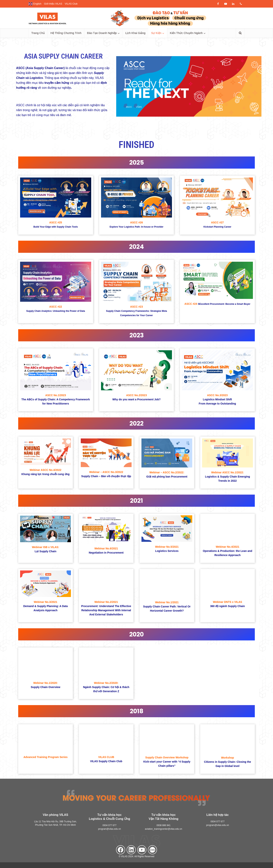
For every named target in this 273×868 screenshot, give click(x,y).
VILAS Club (71, 4)
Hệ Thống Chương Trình (66, 33)
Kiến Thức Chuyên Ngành (186, 33)
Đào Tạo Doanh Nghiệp (102, 33)
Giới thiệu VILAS (53, 4)
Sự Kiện (156, 33)
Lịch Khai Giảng (135, 33)
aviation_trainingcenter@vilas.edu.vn (163, 829)
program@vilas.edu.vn (109, 829)
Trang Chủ (38, 33)
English (35, 4)
